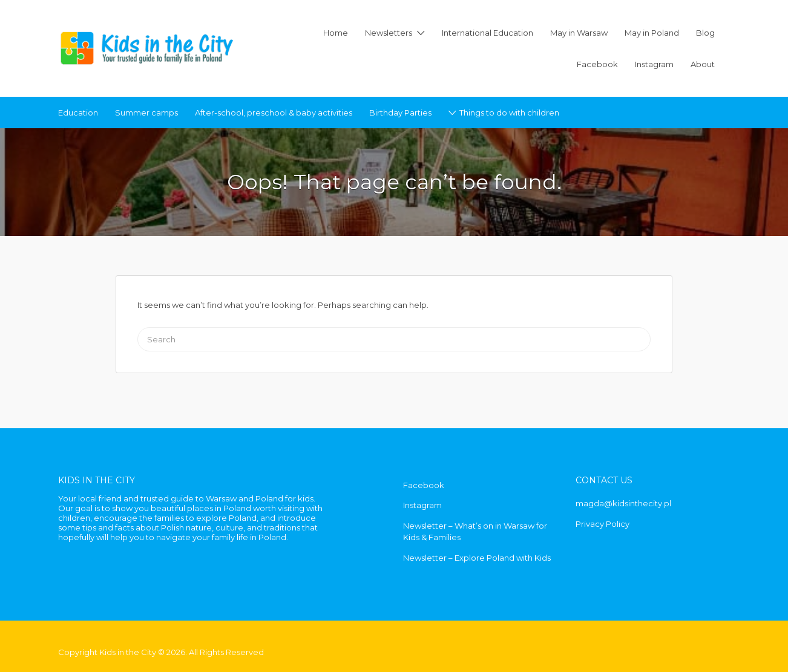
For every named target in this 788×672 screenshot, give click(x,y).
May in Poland (652, 33)
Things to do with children (509, 113)
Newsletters (389, 33)
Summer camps (146, 113)
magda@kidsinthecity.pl (623, 503)
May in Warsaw (579, 33)
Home (336, 33)
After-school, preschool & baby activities (274, 113)
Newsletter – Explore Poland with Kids (477, 558)
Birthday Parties (400, 113)
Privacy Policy (602, 524)
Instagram (654, 64)
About (703, 64)
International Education (488, 33)
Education (78, 113)
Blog (705, 33)
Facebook (597, 64)
